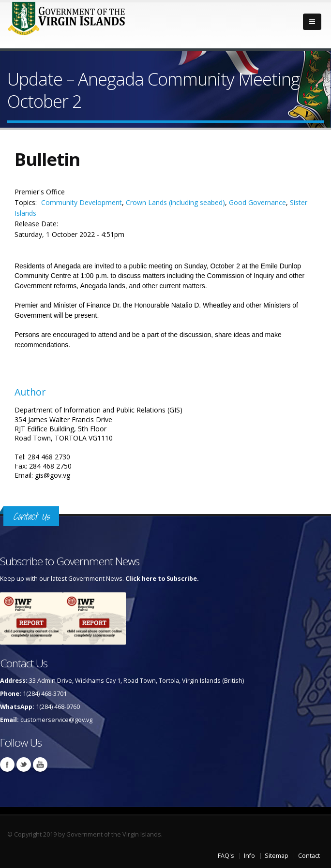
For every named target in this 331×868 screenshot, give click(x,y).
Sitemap (277, 856)
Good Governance (257, 202)
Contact (309, 856)
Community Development (82, 202)
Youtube (40, 765)
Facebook (7, 765)
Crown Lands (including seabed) (175, 202)
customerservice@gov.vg (56, 720)
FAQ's (226, 856)
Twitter (24, 765)
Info (249, 856)
